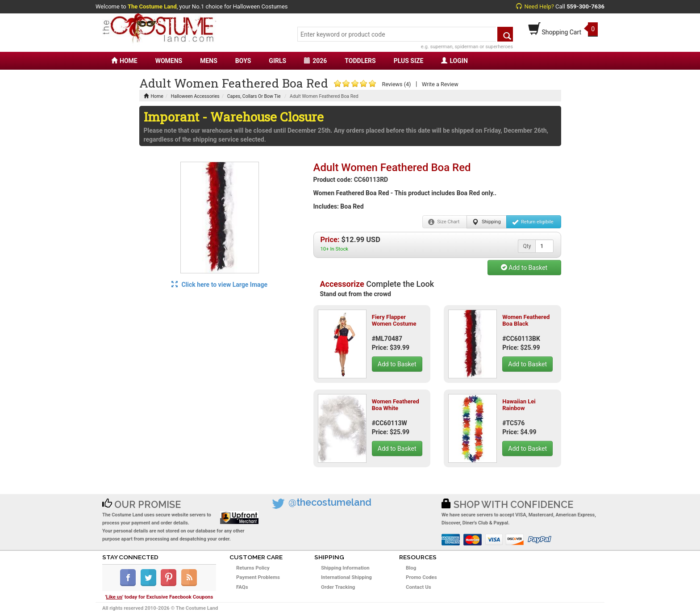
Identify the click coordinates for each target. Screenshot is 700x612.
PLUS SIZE (409, 61)
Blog (411, 568)
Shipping (486, 222)
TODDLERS (360, 61)
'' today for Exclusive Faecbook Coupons (159, 597)
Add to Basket (524, 268)
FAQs (242, 587)
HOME (124, 61)
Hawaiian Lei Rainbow (519, 405)
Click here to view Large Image (219, 285)
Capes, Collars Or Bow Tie (254, 96)
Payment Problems (258, 577)
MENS (209, 61)
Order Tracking (338, 587)
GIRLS (277, 61)
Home (154, 96)
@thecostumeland (330, 502)
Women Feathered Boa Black (526, 320)
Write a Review (440, 84)
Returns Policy (253, 568)
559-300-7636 (585, 6)
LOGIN (454, 61)
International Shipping (346, 577)
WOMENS (169, 61)
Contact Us (419, 587)
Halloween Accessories (195, 96)
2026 (315, 61)
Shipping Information (345, 568)
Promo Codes (421, 577)
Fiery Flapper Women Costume (394, 320)
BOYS (243, 61)
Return (533, 222)
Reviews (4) (396, 84)
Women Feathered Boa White (396, 405)
